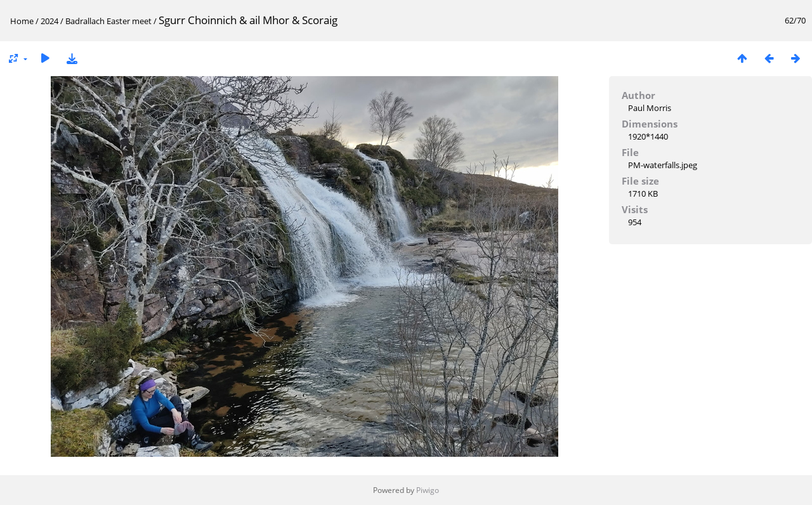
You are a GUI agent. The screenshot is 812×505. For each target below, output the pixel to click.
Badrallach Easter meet (108, 21)
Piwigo (428, 490)
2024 (49, 21)
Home (22, 21)
